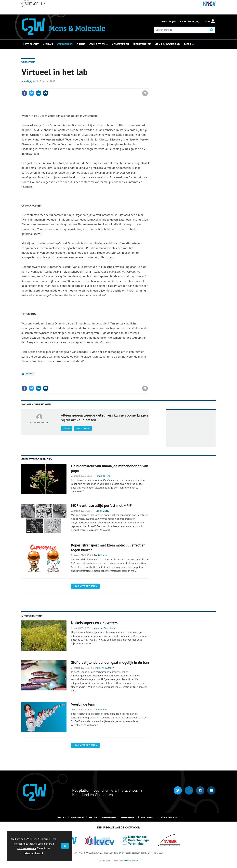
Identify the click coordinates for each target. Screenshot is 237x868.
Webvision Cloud (131, 861)
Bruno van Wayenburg (104, 628)
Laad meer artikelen (85, 586)
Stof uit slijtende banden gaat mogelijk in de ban (110, 662)
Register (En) (169, 22)
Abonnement (109, 817)
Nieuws (30, 374)
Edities (93, 817)
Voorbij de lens (83, 704)
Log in (206, 22)
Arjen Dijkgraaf (29, 81)
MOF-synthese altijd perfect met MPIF (101, 505)
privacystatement (33, 853)
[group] (188, 44)
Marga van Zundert (105, 668)
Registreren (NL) (190, 22)
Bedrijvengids (129, 817)
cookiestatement (27, 848)
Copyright (147, 817)
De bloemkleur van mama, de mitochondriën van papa (110, 468)
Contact (62, 817)
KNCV (119, 853)
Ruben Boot (101, 710)
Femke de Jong (103, 476)
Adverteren (78, 817)
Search (211, 30)
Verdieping (28, 62)
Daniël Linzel (102, 511)
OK (65, 846)
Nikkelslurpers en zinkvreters (94, 623)
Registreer (83, 428)
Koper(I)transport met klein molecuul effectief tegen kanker (108, 547)
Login (67, 428)
